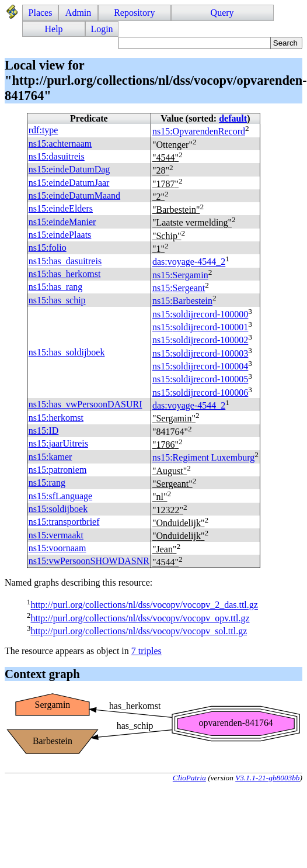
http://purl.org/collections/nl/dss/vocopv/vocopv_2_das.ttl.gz (144, 605)
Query (222, 13)
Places (41, 13)
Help (54, 29)
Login (102, 29)
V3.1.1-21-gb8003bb (267, 778)
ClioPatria (189, 778)
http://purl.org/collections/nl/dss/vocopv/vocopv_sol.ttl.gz (139, 631)
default (233, 118)
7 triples (146, 651)
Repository (134, 13)
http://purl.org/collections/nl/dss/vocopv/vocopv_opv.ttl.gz (140, 618)
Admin (78, 13)
